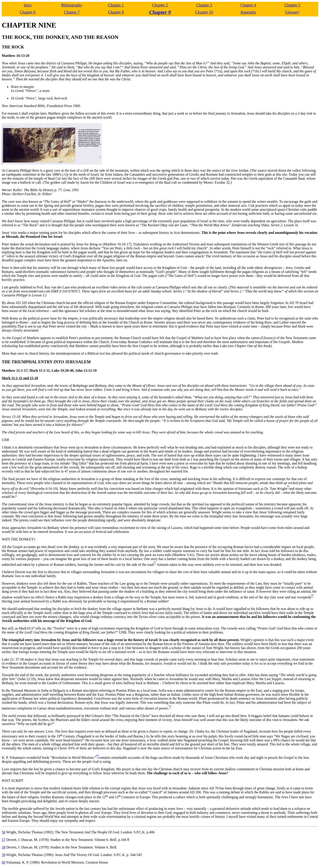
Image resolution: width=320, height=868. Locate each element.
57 (4, 840)
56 (4, 832)
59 (4, 855)
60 (4, 862)
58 (4, 847)
